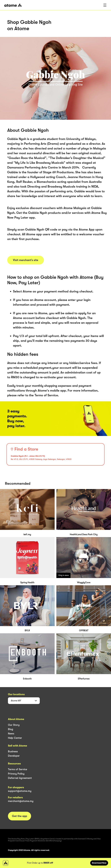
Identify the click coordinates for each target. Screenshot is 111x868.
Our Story (14, 725)
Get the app (20, 816)
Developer (14, 756)
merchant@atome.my (21, 801)
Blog (11, 729)
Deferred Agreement (20, 778)
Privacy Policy (16, 774)
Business (13, 751)
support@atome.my (20, 791)
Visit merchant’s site (26, 260)
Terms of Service (17, 769)
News (11, 734)
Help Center (15, 738)
